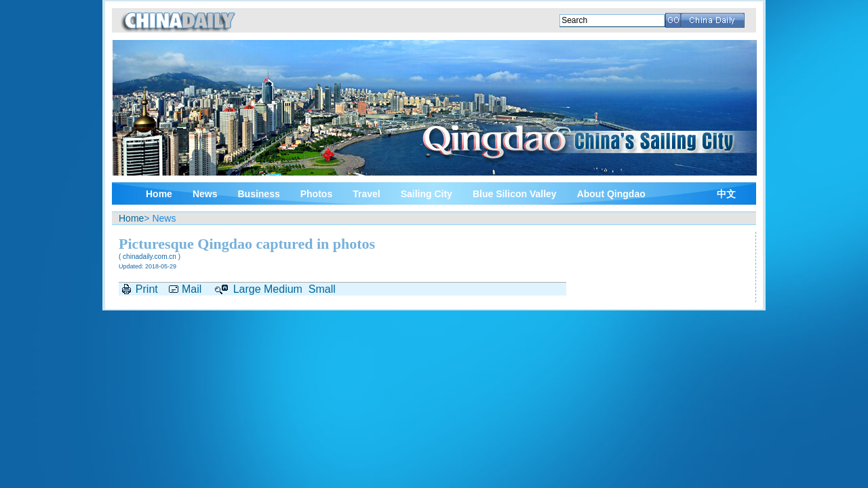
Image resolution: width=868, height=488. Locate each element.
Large (247, 289)
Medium (283, 289)
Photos (316, 194)
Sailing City (427, 194)
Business (258, 194)
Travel (366, 194)
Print (147, 289)
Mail (192, 289)
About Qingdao (611, 194)
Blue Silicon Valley (515, 194)
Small (322, 289)
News (205, 194)
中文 (726, 194)
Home (159, 194)
